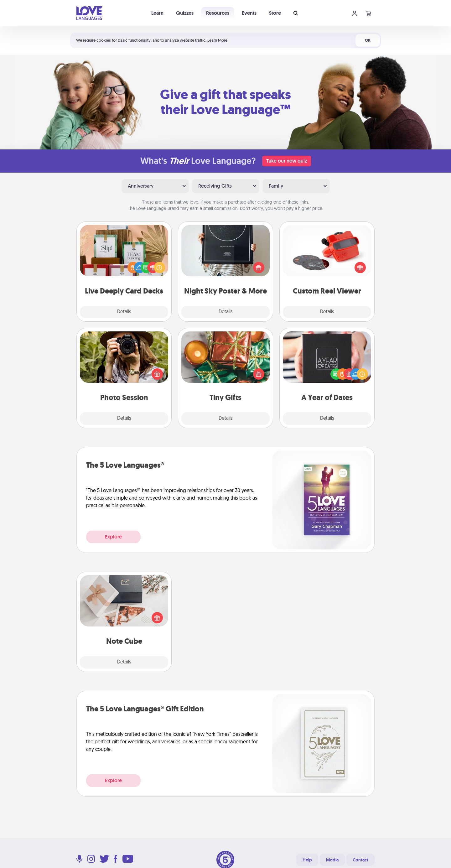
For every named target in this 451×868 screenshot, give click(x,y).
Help (307, 860)
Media (332, 860)
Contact (360, 860)
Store (275, 13)
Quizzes (185, 13)
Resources (218, 13)
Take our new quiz (287, 161)
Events (249, 13)
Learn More (217, 40)
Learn (157, 13)
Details (124, 312)
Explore (113, 537)
